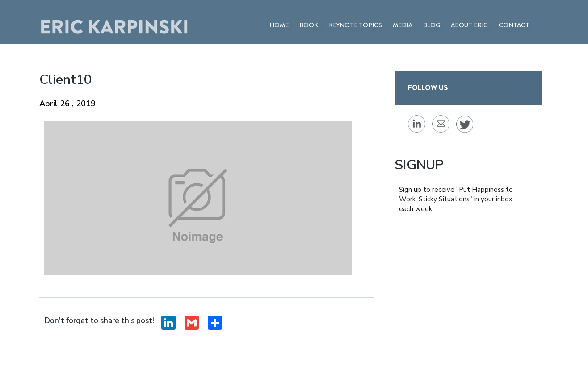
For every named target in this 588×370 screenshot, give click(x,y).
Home (279, 25)
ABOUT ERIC (469, 25)
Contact (514, 25)
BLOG (432, 25)
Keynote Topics (355, 25)
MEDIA (403, 25)
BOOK (309, 25)
